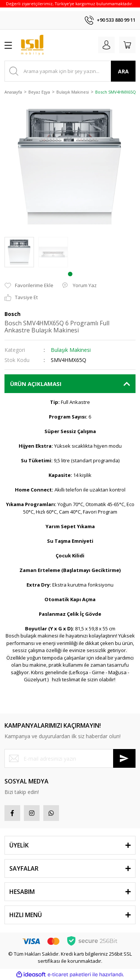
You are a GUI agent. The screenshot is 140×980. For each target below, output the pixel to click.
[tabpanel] (19, 252)
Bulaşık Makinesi (71, 350)
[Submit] (124, 758)
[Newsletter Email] (70, 758)
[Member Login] (106, 45)
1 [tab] (70, 274)
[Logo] (32, 45)
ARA (123, 71)
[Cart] (127, 45)
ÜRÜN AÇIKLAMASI (36, 384)
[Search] (70, 71)
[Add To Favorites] (29, 286)
